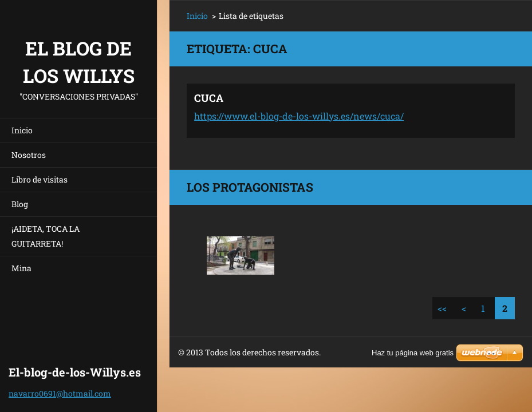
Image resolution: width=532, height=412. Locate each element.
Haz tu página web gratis (413, 353)
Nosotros (29, 155)
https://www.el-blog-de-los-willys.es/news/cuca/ (299, 116)
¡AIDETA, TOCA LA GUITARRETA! (46, 236)
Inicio (22, 130)
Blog (20, 204)
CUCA (209, 98)
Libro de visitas (40, 179)
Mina (21, 268)
